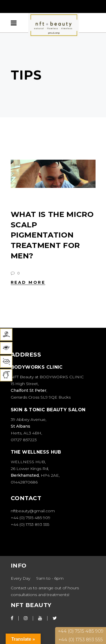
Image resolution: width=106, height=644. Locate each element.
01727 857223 (24, 440)
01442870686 (24, 482)
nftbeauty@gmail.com (33, 511)
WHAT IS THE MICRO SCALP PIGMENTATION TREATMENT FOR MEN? (52, 235)
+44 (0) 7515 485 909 (31, 518)
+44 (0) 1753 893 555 (31, 524)
